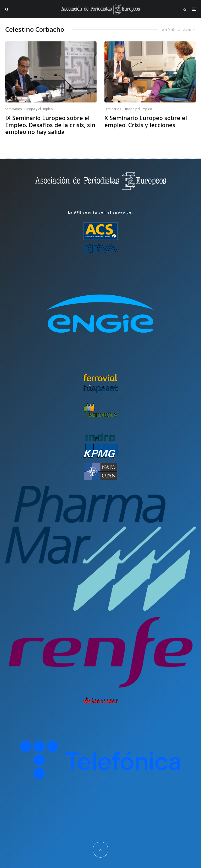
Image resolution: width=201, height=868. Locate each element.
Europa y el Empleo (39, 109)
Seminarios (13, 109)
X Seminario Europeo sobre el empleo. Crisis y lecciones (146, 121)
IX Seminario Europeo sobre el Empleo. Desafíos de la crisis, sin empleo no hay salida (50, 125)
